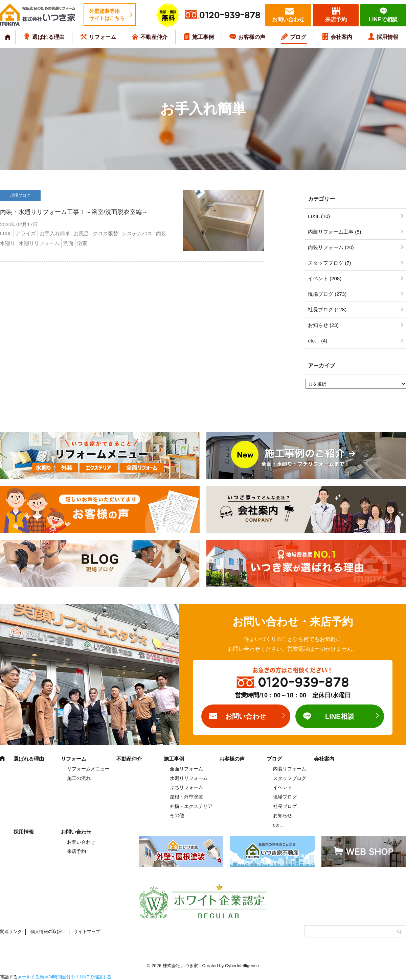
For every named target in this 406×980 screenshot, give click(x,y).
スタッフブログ (290, 778)
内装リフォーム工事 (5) (335, 232)
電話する (9, 977)
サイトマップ (87, 931)
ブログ (298, 37)
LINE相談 (340, 716)
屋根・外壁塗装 (186, 797)
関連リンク (11, 931)
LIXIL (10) (319, 216)
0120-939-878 (230, 15)
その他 (177, 815)
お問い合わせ (288, 19)
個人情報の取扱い (48, 931)
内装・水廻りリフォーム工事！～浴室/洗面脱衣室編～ (74, 212)
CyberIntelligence (242, 966)
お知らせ (283, 815)
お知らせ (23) (323, 325)
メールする (29, 977)
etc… (279, 825)
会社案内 (341, 37)
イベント (283, 787)
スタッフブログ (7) (330, 263)
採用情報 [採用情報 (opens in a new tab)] (387, 37)
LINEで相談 (383, 19)
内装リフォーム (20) (331, 247)
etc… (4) (318, 341)
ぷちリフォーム (186, 787)
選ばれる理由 (48, 37)
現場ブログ (285, 797)
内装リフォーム (290, 769)
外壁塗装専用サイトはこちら (107, 15)
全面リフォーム (186, 769)
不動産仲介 (154, 37)
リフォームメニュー (88, 769)
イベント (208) (325, 278)
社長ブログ (285, 806)
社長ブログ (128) (327, 309)
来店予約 (336, 19)
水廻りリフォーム (189, 778)
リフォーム (103, 37)
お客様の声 (252, 37)
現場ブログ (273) (327, 294)
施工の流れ (79, 778)
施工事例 (203, 37)
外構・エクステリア (191, 806)
